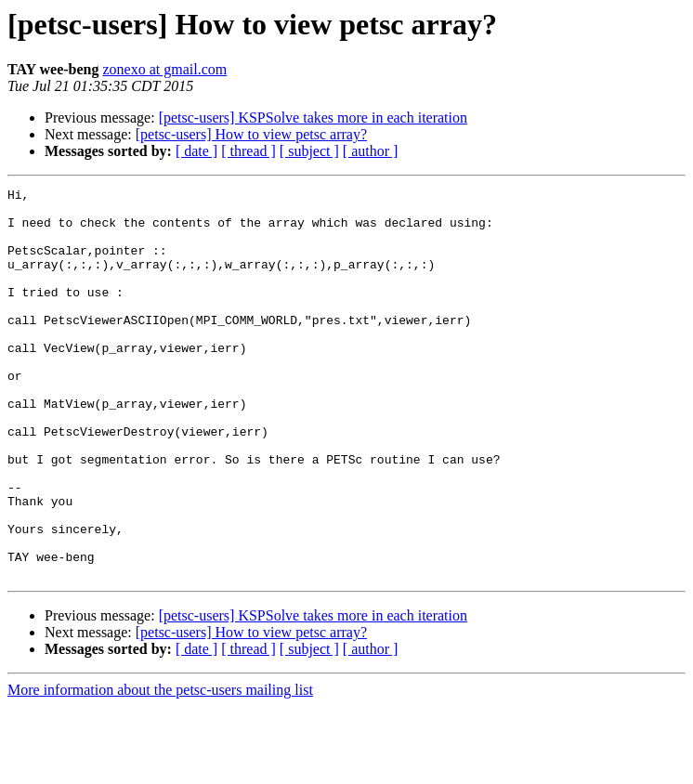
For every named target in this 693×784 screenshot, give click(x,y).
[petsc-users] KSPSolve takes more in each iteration (313, 118)
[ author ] (371, 151)
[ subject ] (309, 151)
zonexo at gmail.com (165, 69)
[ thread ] (248, 151)
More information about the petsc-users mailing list (160, 768)
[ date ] (196, 151)
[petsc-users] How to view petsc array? (251, 134)
